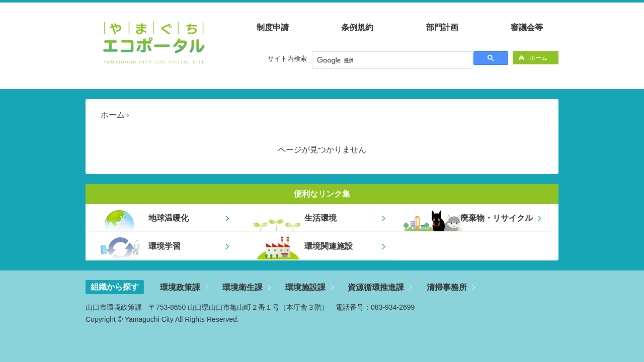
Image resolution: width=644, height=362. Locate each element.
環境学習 (165, 246)
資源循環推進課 (376, 287)
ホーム (538, 58)
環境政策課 (180, 287)
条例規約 (357, 27)
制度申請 (273, 27)
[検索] (391, 60)
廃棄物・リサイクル (497, 218)
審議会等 (527, 27)
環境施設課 (305, 287)
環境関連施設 (329, 246)
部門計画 (442, 27)
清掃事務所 (447, 287)
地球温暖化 (169, 218)
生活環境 (320, 218)
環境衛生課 (243, 287)
